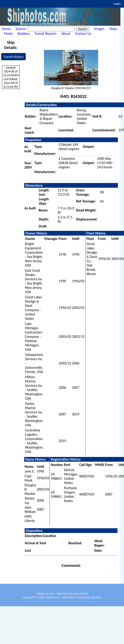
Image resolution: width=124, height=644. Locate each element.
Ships (113, 29)
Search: (21, 29)
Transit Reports (45, 34)
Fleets (8, 34)
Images (99, 29)
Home (6, 29)
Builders (24, 34)
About (66, 34)
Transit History (13, 57)
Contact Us (83, 34)
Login (117, 4)
